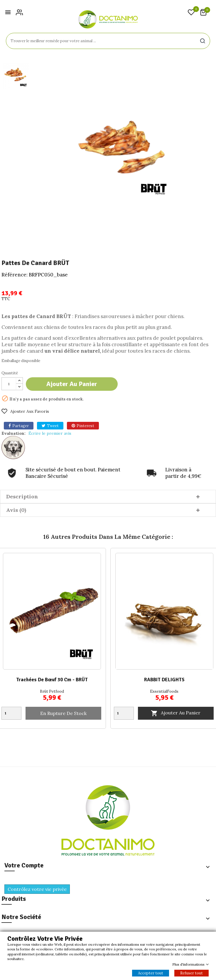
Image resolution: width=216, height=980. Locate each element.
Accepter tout (151, 973)
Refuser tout (191, 973)
